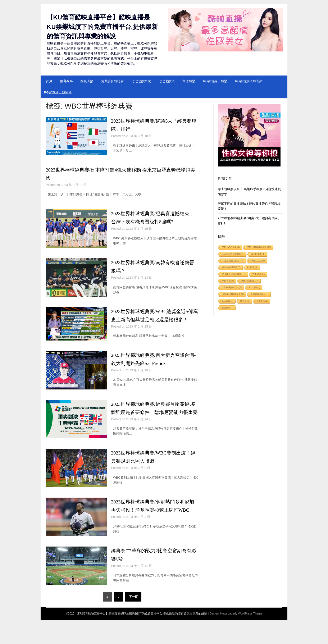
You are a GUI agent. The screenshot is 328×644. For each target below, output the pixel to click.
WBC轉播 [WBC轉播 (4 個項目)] (228, 281)
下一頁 (133, 621)
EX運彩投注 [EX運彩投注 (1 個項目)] (258, 261)
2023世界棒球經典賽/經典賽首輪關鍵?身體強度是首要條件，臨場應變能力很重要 (153, 420)
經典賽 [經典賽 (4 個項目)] (245, 301)
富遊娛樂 (189, 81)
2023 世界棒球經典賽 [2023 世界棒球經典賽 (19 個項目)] (259, 247)
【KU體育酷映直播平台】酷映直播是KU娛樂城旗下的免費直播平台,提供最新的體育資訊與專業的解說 (102, 27)
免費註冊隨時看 (112, 81)
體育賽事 (66, 81)
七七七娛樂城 (141, 81)
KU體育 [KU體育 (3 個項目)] (252, 267)
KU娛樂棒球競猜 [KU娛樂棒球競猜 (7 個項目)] (231, 267)
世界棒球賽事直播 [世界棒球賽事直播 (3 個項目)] (232, 287)
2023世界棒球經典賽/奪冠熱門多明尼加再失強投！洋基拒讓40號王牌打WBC (155, 526)
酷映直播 (87, 81)
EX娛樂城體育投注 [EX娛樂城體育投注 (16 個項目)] (233, 261)
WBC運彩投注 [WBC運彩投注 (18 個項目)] (250, 281)
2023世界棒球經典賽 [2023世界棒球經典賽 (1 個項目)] (233, 254)
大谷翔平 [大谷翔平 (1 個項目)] (254, 287)
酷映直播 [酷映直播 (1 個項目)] (227, 308)
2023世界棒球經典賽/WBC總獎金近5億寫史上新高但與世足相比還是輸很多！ (153, 319)
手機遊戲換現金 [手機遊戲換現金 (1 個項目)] (259, 294)
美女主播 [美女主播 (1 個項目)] (262, 301)
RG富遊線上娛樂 (215, 81)
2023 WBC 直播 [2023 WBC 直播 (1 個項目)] (231, 247)
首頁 (49, 81)
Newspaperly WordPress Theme (241, 638)
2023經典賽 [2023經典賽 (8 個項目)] (258, 254)
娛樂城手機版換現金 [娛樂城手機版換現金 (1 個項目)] (233, 294)
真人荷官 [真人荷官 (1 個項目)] (227, 301)
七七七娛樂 (167, 81)
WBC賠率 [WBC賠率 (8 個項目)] (259, 274)
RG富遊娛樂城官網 (249, 81)
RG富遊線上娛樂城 (58, 92)
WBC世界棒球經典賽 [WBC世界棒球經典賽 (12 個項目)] (234, 274)
